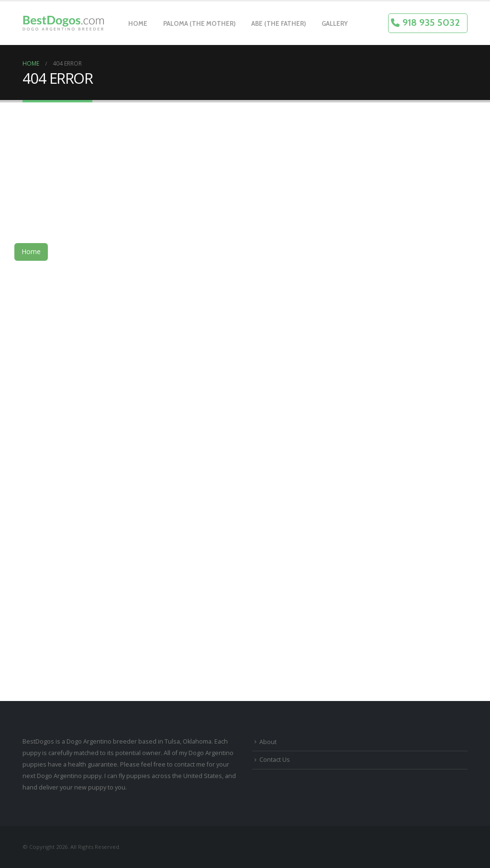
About (268, 742)
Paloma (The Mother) (199, 23)
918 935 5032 (431, 22)
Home (138, 23)
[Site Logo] (63, 23)
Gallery (335, 23)
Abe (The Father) (278, 23)
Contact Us (275, 760)
